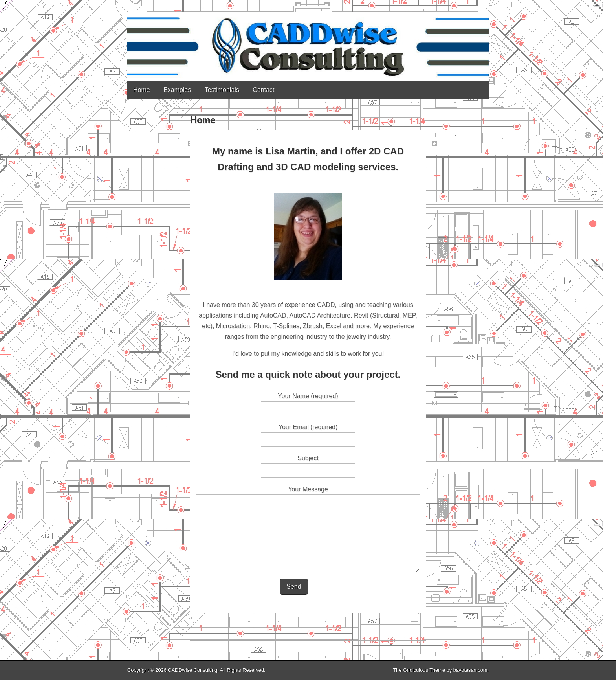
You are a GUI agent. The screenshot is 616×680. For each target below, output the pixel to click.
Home (142, 90)
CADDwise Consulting (192, 670)
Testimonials (222, 90)
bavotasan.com (470, 670)
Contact (263, 90)
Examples (177, 90)
